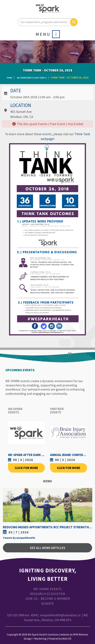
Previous (6, 512)
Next (89, 512)
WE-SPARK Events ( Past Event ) (32, 78)
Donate (47, 603)
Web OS (67, 639)
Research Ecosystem (48, 594)
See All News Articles (47, 548)
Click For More (26, 468)
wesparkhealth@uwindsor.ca (60, 615)
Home (9, 78)
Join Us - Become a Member (47, 599)
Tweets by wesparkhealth (19, 538)
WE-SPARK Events (48, 589)
